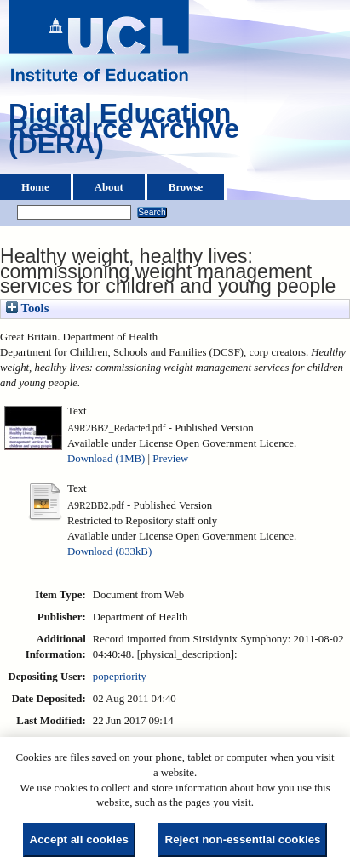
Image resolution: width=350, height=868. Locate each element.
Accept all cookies (79, 839)
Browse (186, 187)
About (109, 187)
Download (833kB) (109, 551)
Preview (170, 459)
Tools (27, 308)
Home (35, 187)
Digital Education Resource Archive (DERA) (124, 133)
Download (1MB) (106, 459)
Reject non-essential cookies (243, 839)
